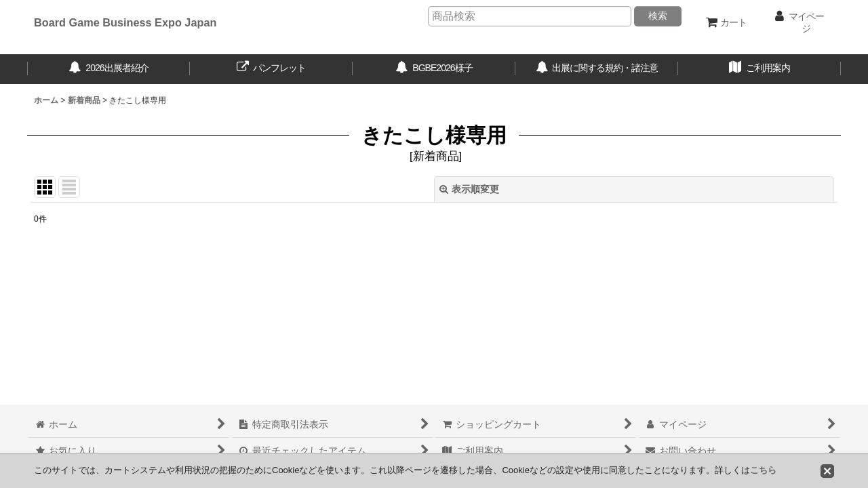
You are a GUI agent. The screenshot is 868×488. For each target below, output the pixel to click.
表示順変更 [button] (469, 189)
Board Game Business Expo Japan (125, 22)
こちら (763, 470)
